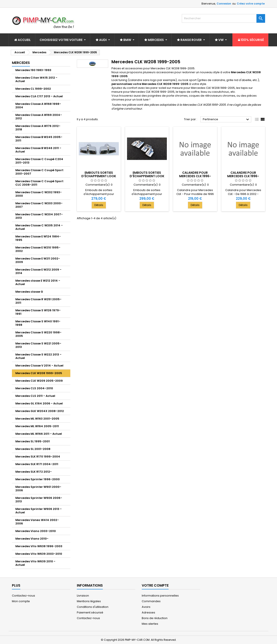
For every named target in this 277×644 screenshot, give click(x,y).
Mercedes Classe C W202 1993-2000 (39, 194)
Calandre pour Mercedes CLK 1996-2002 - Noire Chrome (195, 176)
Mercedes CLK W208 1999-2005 (39, 373)
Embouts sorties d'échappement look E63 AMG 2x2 (99, 176)
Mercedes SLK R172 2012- (34, 472)
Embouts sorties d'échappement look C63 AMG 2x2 (147, 176)
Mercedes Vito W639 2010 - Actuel (35, 563)
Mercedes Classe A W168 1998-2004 (38, 106)
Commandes (151, 601)
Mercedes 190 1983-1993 (33, 70)
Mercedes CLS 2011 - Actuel (35, 396)
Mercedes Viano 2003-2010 (36, 531)
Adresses (148, 612)
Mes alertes (150, 624)
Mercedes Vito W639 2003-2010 (39, 554)
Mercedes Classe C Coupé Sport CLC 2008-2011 (39, 183)
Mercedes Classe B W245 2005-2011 (39, 139)
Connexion (224, 4)
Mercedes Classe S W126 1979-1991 (38, 312)
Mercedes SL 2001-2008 (33, 449)
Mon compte (21, 601)
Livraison (83, 596)
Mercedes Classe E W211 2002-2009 (38, 260)
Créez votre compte (251, 4)
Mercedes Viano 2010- (32, 539)
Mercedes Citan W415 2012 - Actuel (36, 79)
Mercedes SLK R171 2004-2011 (37, 464)
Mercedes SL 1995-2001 (33, 441)
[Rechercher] (223, 18)
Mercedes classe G (29, 292)
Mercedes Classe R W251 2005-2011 (38, 301)
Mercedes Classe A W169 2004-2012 (39, 117)
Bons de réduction (155, 618)
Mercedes (21, 63)
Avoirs (146, 607)
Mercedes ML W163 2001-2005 (37, 419)
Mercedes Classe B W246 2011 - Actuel (38, 150)
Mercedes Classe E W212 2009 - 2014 (38, 271)
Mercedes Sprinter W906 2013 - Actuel (39, 511)
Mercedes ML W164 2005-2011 (37, 426)
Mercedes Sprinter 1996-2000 (38, 479)
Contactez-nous (23, 596)
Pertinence (226, 120)
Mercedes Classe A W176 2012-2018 (38, 128)
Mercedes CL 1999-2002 (33, 89)
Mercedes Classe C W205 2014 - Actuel (39, 227)
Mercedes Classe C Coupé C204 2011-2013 (39, 161)
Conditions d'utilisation (93, 607)
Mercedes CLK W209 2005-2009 (39, 381)
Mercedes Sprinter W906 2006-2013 (39, 500)
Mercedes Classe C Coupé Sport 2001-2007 (39, 172)
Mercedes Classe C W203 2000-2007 (39, 205)
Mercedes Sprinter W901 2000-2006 (38, 489)
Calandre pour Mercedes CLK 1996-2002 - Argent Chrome (243, 176)
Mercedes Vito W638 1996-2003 (39, 546)
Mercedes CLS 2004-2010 (34, 388)
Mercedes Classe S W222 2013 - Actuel (38, 356)
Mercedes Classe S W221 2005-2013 (38, 345)
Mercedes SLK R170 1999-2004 (38, 457)
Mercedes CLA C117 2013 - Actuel (39, 96)
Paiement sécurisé (90, 612)
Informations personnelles (160, 596)
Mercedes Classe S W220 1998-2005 (38, 334)
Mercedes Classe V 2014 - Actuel (39, 366)
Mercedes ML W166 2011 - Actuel (39, 434)
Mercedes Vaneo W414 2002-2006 (37, 522)
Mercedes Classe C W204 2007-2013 (39, 216)
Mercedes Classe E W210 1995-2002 (38, 249)
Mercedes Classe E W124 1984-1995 (38, 238)
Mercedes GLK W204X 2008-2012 (40, 411)
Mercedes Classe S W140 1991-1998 (38, 323)
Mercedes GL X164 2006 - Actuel (39, 403)
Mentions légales (89, 601)
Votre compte (155, 585)
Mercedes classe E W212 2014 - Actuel (38, 282)
